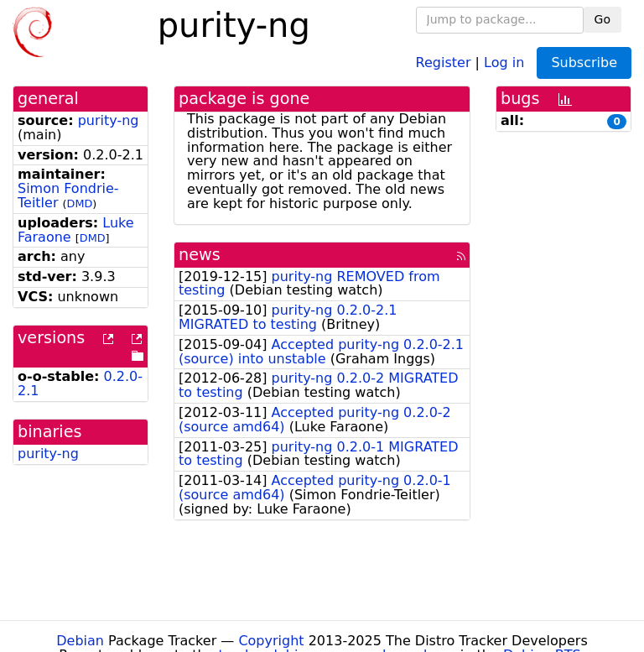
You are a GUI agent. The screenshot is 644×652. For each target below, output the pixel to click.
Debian (80, 641)
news (200, 255)
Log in (504, 62)
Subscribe (584, 63)
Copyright (271, 641)
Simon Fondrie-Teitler (68, 196)
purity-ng (109, 120)
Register (444, 62)
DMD (80, 203)
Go (602, 19)
